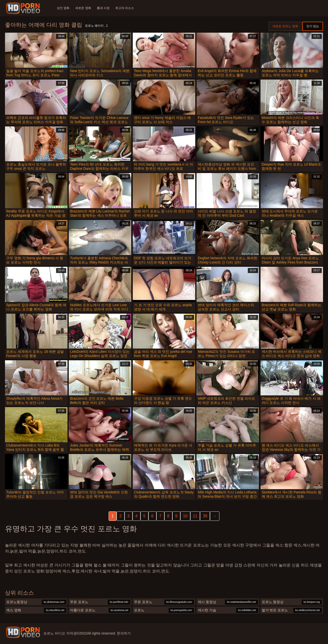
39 (205, 516)
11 (195, 516)
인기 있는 (313, 26)
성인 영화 (63, 8)
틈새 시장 (104, 8)
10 (185, 516)
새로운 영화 (83, 8)
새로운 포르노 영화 (285, 26)
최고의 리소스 (125, 8)
